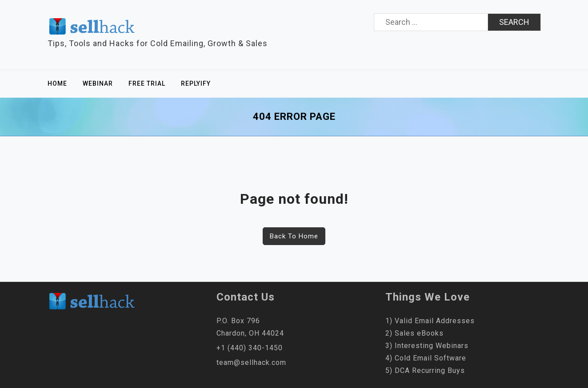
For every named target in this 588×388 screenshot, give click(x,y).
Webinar (98, 83)
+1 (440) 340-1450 (250, 348)
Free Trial (147, 83)
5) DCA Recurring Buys (425, 370)
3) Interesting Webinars (427, 346)
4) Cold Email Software (426, 358)
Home (57, 83)
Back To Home (294, 236)
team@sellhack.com (251, 362)
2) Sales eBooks (414, 333)
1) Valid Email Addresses (430, 321)
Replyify (196, 83)
